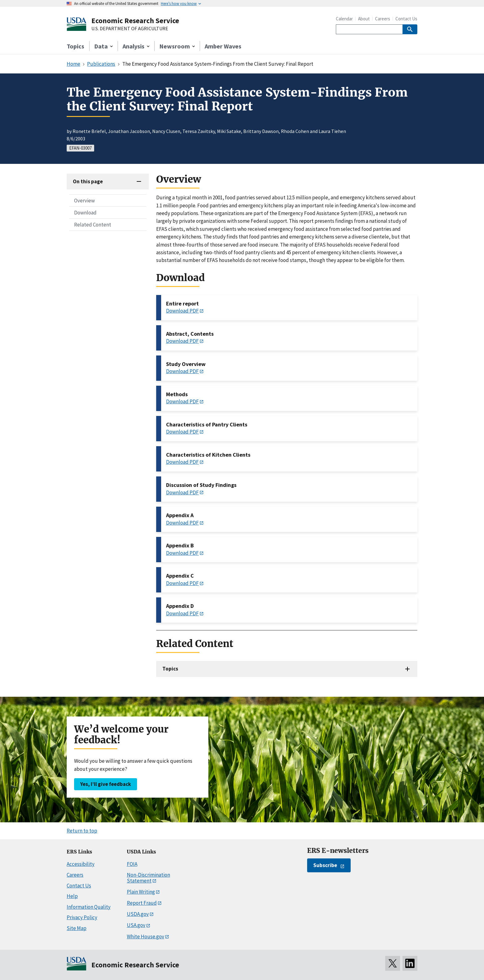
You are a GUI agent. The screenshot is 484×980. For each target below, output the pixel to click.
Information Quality (89, 907)
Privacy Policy (82, 917)
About (364, 19)
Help (72, 896)
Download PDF (182, 311)
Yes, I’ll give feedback (106, 784)
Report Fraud (142, 903)
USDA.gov (138, 914)
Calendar (344, 19)
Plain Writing (141, 892)
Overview (84, 201)
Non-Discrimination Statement (148, 878)
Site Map (77, 928)
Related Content (93, 225)
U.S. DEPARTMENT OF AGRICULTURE (130, 29)
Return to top (82, 831)
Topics (75, 46)
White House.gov (146, 936)
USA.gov (136, 925)
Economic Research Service (135, 21)
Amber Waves (223, 46)
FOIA (132, 864)
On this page (88, 181)
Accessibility (81, 864)
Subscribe (325, 865)
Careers (383, 19)
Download (85, 213)
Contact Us (406, 19)
